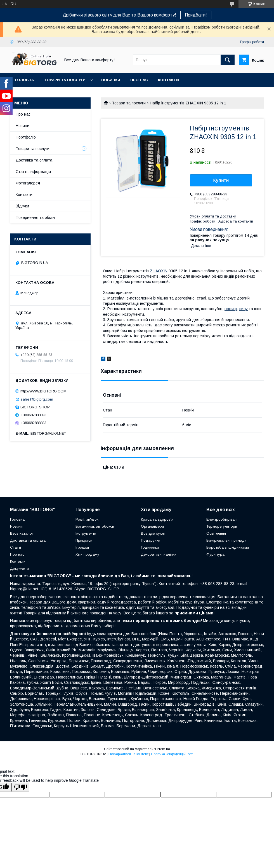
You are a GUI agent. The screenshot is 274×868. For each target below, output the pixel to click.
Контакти (168, 80)
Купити (221, 180)
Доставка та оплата (34, 160)
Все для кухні (153, 533)
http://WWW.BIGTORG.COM (43, 391)
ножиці (231, 309)
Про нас (139, 80)
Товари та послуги (65, 80)
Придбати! (196, 15)
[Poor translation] (20, 787)
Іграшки (82, 547)
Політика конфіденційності (172, 754)
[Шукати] (228, 60)
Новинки (111, 80)
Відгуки (22, 206)
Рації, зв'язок (87, 519)
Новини (23, 126)
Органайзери (152, 526)
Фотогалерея (28, 183)
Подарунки (151, 540)
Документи (19, 568)
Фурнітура (215, 554)
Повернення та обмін (35, 217)
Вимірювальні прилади (226, 540)
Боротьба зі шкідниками (228, 547)
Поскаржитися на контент (128, 754)
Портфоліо (26, 137)
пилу (244, 309)
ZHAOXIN (159, 271)
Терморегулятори (222, 526)
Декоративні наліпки (159, 554)
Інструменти (86, 533)
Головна (24, 80)
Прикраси (84, 540)
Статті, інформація (33, 172)
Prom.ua (163, 749)
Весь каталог (22, 533)
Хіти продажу (87, 554)
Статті (16, 547)
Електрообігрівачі (222, 519)
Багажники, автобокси (95, 526)
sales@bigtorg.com (37, 399)
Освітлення (216, 533)
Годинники (150, 547)
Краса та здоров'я (157, 519)
